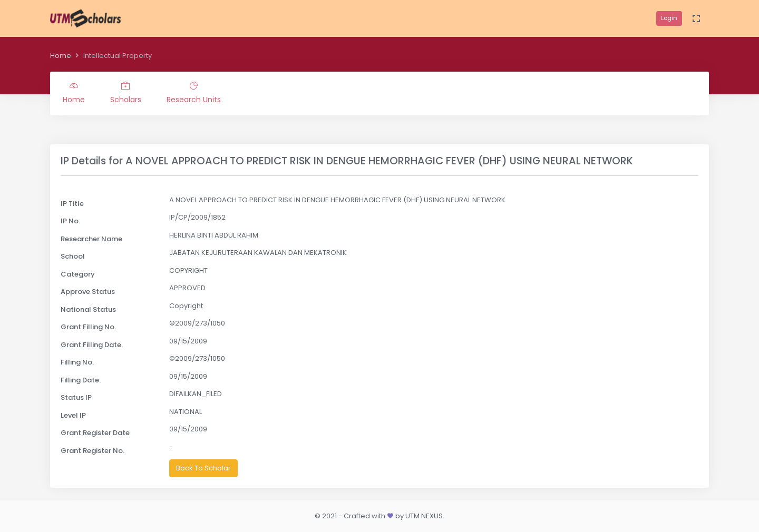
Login (669, 18)
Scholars (126, 93)
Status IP (76, 397)
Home (61, 56)
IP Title (72, 204)
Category (78, 274)
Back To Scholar (203, 468)
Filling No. (77, 362)
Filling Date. (81, 380)
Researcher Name (91, 239)
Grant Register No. (93, 451)
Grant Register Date (95, 433)
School (73, 256)
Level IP (73, 415)
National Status (88, 309)
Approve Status (88, 292)
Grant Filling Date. (92, 345)
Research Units (194, 93)
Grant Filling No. (88, 327)
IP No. (70, 221)
